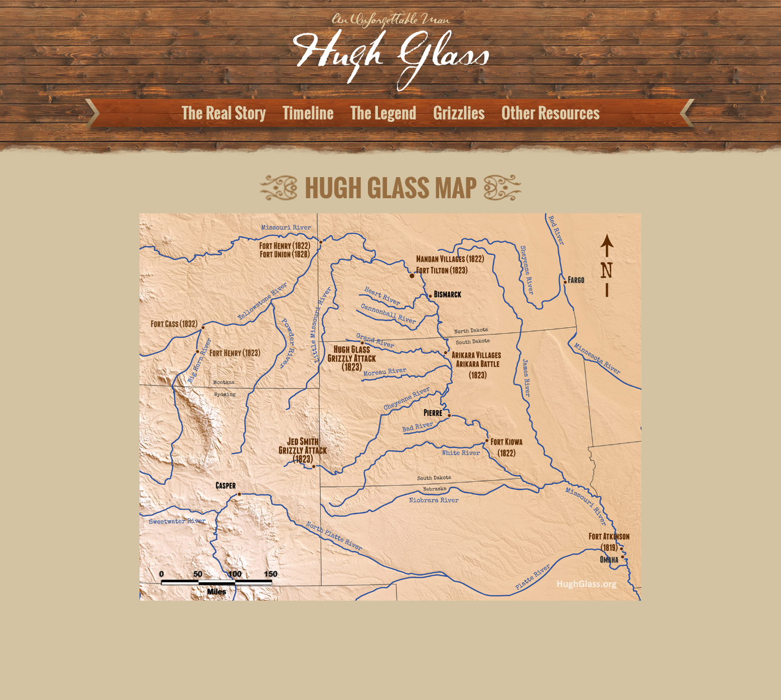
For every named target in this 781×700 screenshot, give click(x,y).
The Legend (383, 113)
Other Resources (551, 113)
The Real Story (224, 113)
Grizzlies (459, 113)
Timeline (308, 113)
